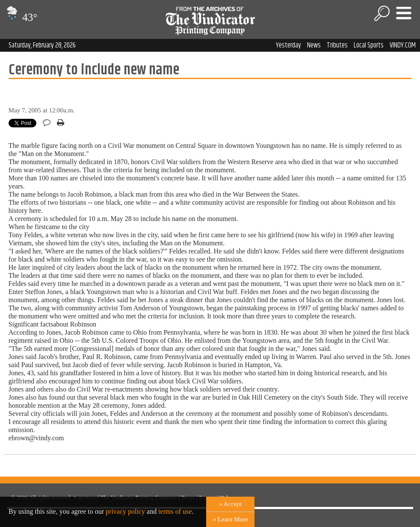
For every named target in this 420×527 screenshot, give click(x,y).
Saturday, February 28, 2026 (42, 45)
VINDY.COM (403, 45)
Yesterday (288, 45)
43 (21, 17)
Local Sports (369, 45)
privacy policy (125, 511)
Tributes (337, 45)
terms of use (175, 511)
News (314, 45)
